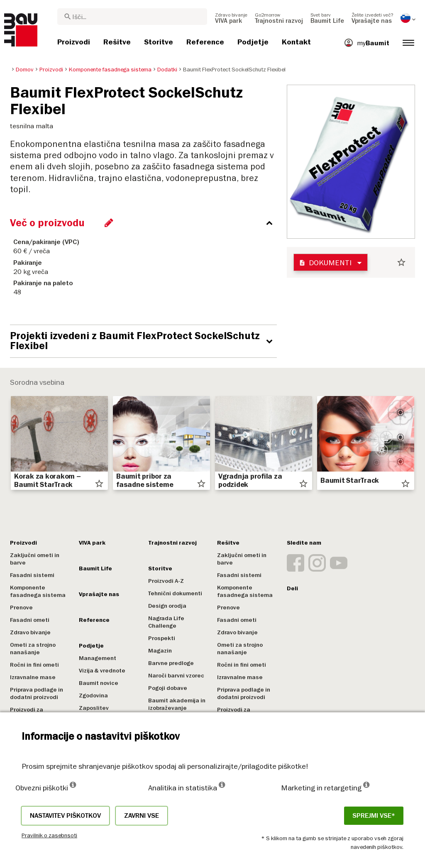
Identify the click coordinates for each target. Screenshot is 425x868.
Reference (94, 620)
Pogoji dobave (168, 688)
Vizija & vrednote (102, 671)
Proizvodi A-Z (166, 581)
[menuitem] (231, 18)
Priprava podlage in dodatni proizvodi (37, 693)
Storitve (160, 568)
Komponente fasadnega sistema (38, 591)
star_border (401, 262)
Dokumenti (325, 263)
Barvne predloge (171, 663)
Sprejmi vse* (374, 816)
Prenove (21, 608)
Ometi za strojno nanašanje (33, 649)
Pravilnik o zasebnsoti (49, 835)
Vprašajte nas (99, 594)
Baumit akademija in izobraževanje (177, 704)
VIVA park (92, 543)
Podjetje (91, 646)
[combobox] (132, 17)
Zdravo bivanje (30, 632)
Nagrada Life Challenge (166, 622)
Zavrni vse (142, 816)
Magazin (160, 651)
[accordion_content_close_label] (145, 223)
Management (98, 658)
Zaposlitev (94, 708)
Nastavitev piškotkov (65, 816)
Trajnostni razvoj (172, 543)
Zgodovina (93, 696)
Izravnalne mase (33, 677)
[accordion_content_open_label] (145, 341)
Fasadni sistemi (32, 575)
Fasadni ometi (30, 620)
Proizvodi (23, 543)
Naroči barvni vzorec (176, 676)
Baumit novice (99, 683)
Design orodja (167, 606)
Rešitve (228, 543)
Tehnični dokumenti (175, 593)
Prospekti (162, 638)
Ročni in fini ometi (34, 665)
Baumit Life (95, 568)
